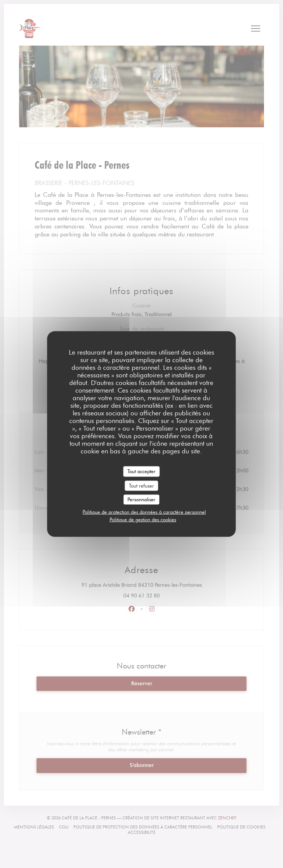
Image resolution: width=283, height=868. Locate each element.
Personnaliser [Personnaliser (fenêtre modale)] (141, 499)
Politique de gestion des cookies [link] (143, 519)
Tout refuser (141, 485)
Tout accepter (141, 471)
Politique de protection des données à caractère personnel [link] (144, 512)
